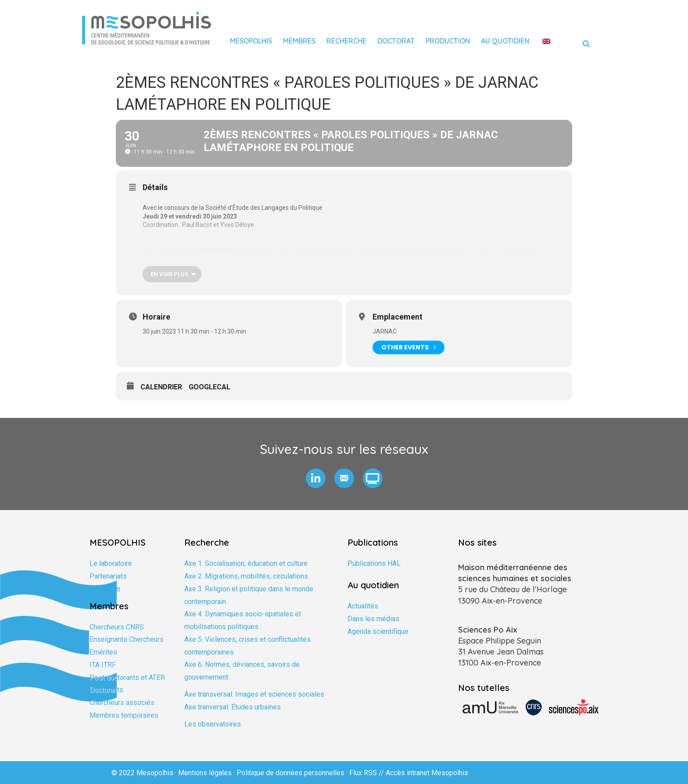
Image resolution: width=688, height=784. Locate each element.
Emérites (103, 652)
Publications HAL (374, 563)
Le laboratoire (111, 563)
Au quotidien (505, 41)
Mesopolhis (251, 41)
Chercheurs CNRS (117, 627)
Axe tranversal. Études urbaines (233, 707)
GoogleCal (210, 387)
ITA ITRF (103, 665)
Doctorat (396, 41)
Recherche (346, 41)
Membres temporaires (124, 715)
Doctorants (106, 690)
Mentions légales (205, 773)
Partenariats (108, 576)
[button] (316, 478)
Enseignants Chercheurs (127, 639)
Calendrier (161, 387)
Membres (299, 41)
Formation (105, 589)
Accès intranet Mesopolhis (427, 773)
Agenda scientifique (378, 631)
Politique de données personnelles (290, 773)
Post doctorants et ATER (127, 678)
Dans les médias (373, 619)
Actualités (363, 606)
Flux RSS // (367, 773)
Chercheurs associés (122, 703)
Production (448, 41)
